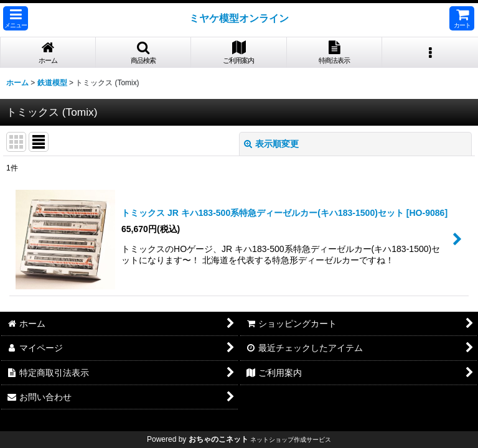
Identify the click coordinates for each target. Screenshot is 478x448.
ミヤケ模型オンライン (239, 18)
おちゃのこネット (218, 439)
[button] (16, 18)
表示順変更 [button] (271, 144)
